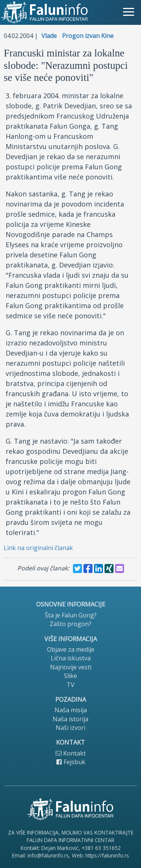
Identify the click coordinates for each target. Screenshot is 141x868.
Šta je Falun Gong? (71, 615)
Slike (70, 676)
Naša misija (71, 710)
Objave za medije (71, 649)
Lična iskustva (71, 658)
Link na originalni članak (38, 548)
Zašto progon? (70, 624)
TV (70, 685)
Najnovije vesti (71, 667)
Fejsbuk (71, 762)
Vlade (49, 36)
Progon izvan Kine (88, 36)
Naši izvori (70, 728)
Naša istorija (70, 719)
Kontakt (71, 753)
